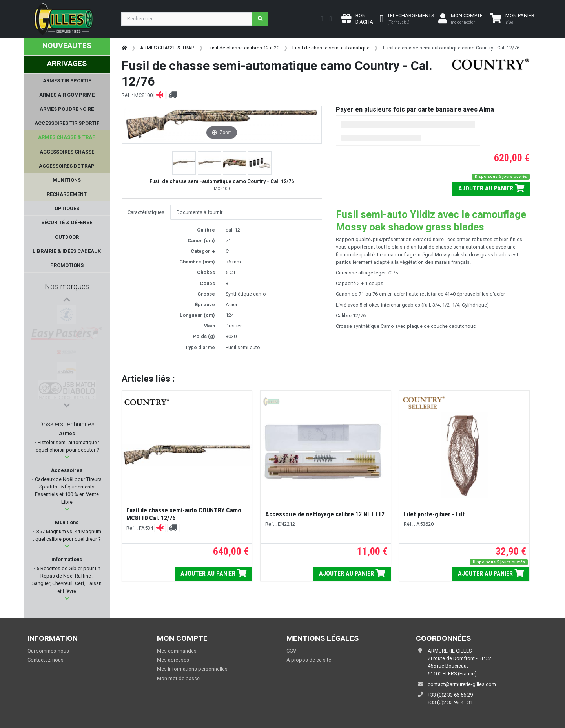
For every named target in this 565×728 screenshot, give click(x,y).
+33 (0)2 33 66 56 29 (450, 695)
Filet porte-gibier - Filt (434, 514)
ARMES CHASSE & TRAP (167, 48)
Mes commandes (177, 651)
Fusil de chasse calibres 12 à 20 (243, 48)
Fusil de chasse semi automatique (331, 48)
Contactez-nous (46, 660)
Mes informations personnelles (192, 669)
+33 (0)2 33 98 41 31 (450, 702)
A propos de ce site (309, 660)
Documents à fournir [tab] (200, 212)
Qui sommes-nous (48, 651)
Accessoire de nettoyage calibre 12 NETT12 (325, 514)
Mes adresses (173, 660)
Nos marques (67, 286)
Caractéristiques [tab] (146, 212)
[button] (67, 457)
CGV (291, 651)
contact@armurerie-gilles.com (462, 684)
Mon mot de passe (178, 678)
